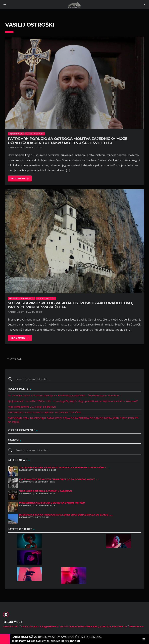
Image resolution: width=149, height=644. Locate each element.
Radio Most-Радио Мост (21, 298)
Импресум (136, 626)
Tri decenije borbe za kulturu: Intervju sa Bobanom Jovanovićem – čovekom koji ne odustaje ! (64, 395)
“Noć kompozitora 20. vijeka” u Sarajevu (32, 407)
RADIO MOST (11, 626)
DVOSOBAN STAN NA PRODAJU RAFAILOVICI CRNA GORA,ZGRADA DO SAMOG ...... (66, 515)
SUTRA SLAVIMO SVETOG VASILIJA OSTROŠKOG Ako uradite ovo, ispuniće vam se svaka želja (70, 305)
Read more (20, 179)
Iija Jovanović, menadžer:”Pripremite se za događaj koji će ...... (59, 479)
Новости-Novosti (35, 134)
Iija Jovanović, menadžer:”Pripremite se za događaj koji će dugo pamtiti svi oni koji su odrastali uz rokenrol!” (73, 401)
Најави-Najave (16, 134)
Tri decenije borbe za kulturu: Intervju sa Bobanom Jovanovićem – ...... (65, 467)
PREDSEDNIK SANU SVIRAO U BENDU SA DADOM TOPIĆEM (44, 412)
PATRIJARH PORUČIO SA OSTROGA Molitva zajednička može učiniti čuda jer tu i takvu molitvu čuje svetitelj (68, 141)
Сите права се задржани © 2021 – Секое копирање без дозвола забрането (74, 626)
